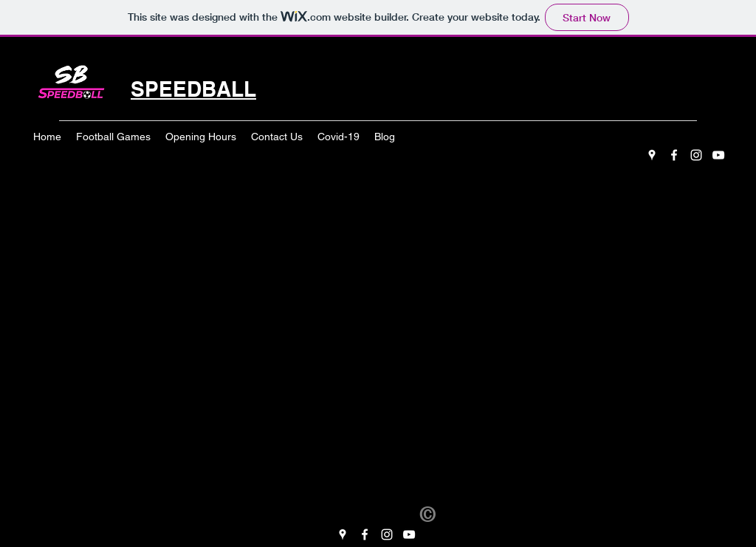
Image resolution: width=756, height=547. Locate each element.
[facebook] (674, 155)
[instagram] (696, 155)
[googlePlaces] (652, 155)
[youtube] (718, 155)
